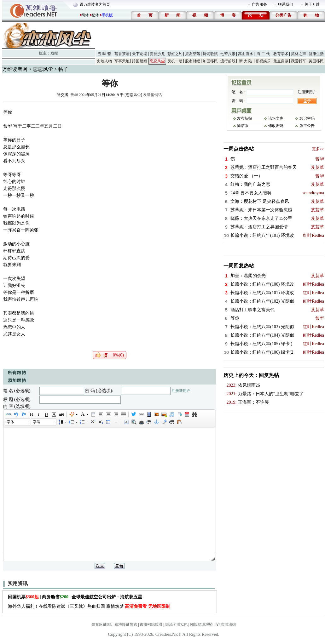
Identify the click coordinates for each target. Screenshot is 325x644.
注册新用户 (181, 391)
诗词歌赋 (210, 54)
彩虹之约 (175, 54)
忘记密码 (307, 118)
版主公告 (307, 126)
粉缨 (54, 53)
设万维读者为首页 (95, 4)
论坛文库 (276, 118)
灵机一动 (175, 61)
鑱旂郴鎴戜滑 (151, 624)
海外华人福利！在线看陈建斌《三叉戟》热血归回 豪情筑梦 (89, 606)
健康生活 (316, 54)
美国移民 (316, 61)
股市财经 (193, 61)
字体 (10, 422)
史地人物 (104, 61)
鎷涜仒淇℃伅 (176, 624)
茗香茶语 (122, 54)
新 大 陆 (246, 61)
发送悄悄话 (153, 95)
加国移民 (210, 61)
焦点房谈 (281, 61)
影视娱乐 (263, 61)
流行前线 (228, 61)
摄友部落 (193, 54)
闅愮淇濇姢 (226, 624)
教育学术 (281, 54)
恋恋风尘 (157, 61)
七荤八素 (228, 54)
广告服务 (259, 4)
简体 (85, 15)
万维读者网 (15, 69)
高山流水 (246, 54)
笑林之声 (299, 54)
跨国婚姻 (140, 61)
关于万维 (312, 4)
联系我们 (286, 4)
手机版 (107, 15)
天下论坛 (140, 54)
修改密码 (276, 126)
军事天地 (122, 61)
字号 (37, 422)
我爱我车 (299, 61)
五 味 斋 (104, 54)
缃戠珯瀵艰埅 (201, 624)
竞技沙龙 (157, 54)
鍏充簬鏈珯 (102, 624)
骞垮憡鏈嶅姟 (126, 624)
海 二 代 (263, 54)
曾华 (74, 95)
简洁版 (243, 126)
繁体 (95, 15)
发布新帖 (245, 118)
